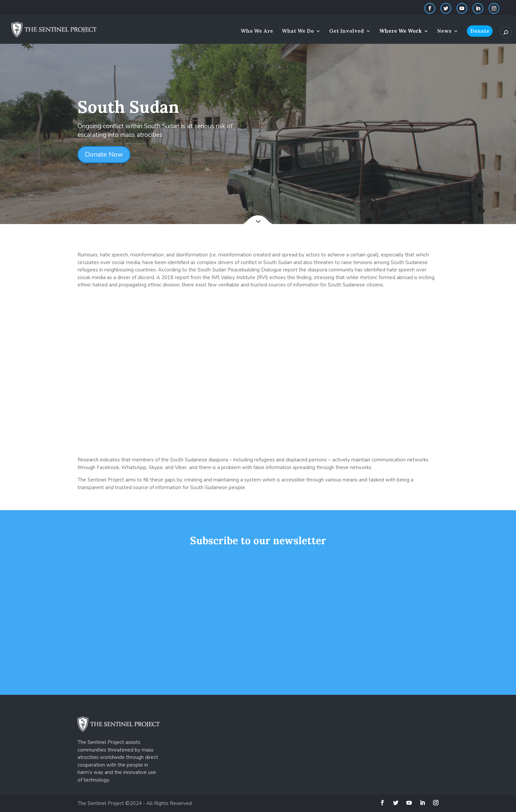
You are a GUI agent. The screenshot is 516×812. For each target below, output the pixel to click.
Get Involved (347, 31)
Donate (480, 31)
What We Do (298, 31)
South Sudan (128, 107)
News (444, 31)
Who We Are (257, 31)
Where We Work (401, 31)
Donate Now (104, 154)
